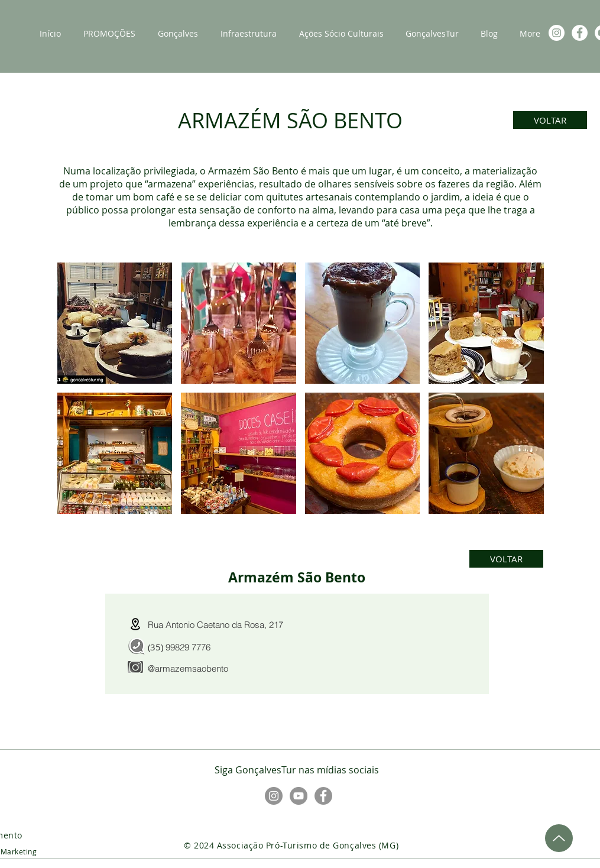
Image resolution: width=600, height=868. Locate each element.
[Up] (559, 838)
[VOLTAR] (550, 120)
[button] (115, 323)
